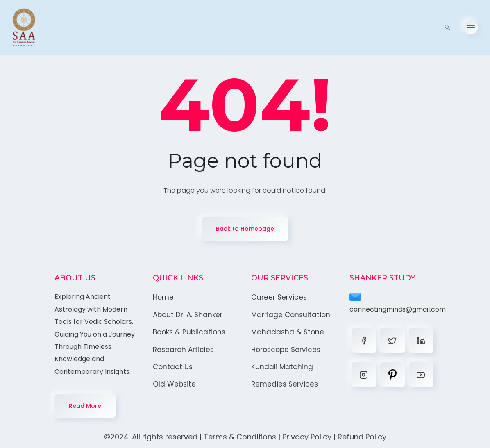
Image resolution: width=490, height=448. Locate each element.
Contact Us (173, 367)
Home (163, 297)
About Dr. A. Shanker (188, 315)
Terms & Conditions (240, 437)
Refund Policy (362, 437)
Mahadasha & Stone (288, 332)
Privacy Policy (307, 437)
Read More (85, 406)
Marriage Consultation (291, 315)
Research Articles (183, 350)
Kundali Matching (282, 367)
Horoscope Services (286, 350)
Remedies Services (285, 384)
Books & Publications (189, 332)
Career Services (279, 297)
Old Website (174, 384)
